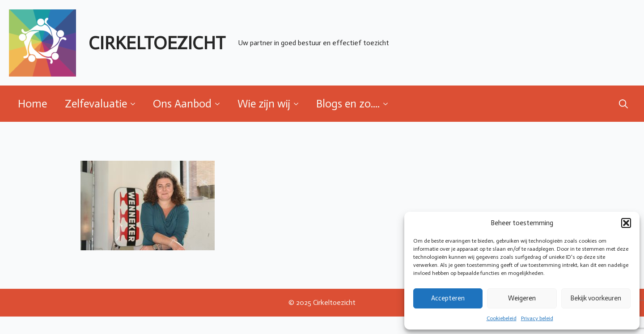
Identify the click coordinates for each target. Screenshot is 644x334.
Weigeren (522, 298)
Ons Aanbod (182, 104)
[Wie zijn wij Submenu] (299, 104)
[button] (626, 223)
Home (32, 104)
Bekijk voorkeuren (596, 298)
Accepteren (448, 298)
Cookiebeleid (502, 318)
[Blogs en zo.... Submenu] (388, 104)
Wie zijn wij (264, 104)
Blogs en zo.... (348, 104)
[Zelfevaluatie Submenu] (136, 104)
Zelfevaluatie (96, 104)
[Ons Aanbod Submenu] (220, 104)
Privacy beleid (537, 318)
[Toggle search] (623, 104)
